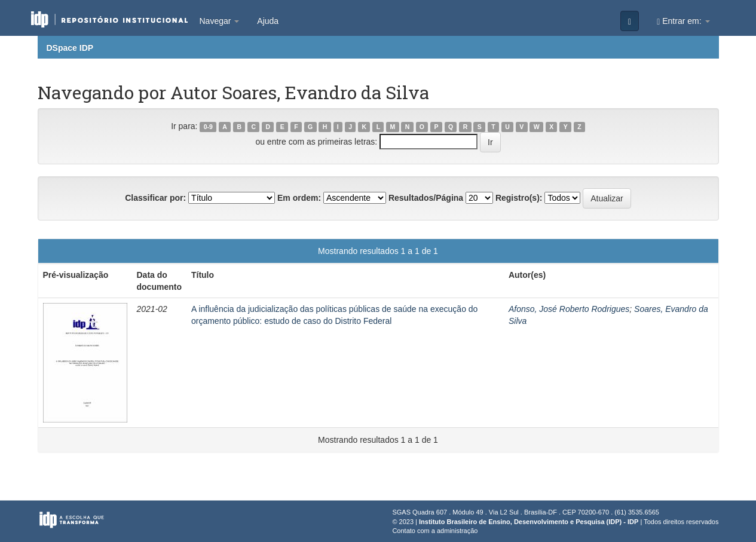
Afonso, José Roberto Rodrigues (569, 309)
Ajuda (268, 21)
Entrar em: (683, 21)
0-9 (208, 127)
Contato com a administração (435, 531)
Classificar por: (155, 198)
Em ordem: (299, 198)
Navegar (220, 21)
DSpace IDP (70, 48)
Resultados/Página (426, 198)
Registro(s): (519, 198)
